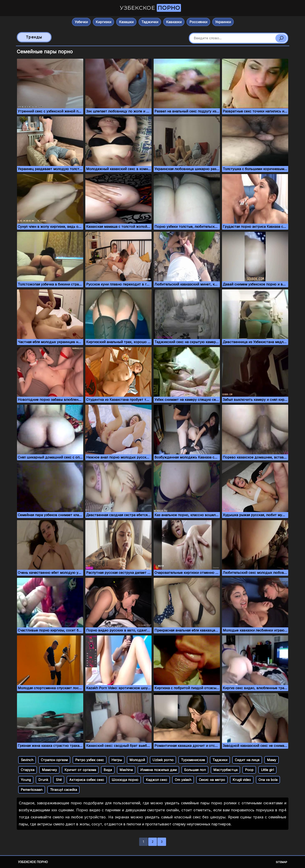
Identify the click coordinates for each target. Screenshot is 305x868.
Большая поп (195, 770)
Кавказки (174, 22)
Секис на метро (212, 780)
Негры (117, 760)
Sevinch (27, 760)
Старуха (28, 770)
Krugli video (242, 780)
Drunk (43, 780)
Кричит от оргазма (80, 770)
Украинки (223, 22)
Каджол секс (157, 780)
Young (26, 780)
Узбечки (81, 22)
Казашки (126, 22)
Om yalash (183, 780)
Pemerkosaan (32, 790)
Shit (59, 780)
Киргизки (103, 22)
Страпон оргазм (54, 760)
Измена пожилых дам (158, 770)
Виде (108, 770)
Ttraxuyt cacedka (63, 790)
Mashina (126, 770)
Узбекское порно (33, 862)
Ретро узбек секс (90, 760)
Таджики (220, 760)
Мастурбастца (225, 770)
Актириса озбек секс (87, 780)
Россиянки (198, 22)
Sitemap (281, 862)
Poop (249, 770)
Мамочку (49, 770)
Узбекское (150, 8)
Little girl (267, 770)
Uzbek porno (163, 760)
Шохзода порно (125, 780)
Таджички (150, 22)
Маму (272, 760)
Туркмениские (193, 760)
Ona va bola (268, 780)
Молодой (137, 760)
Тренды (34, 37)
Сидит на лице (247, 760)
